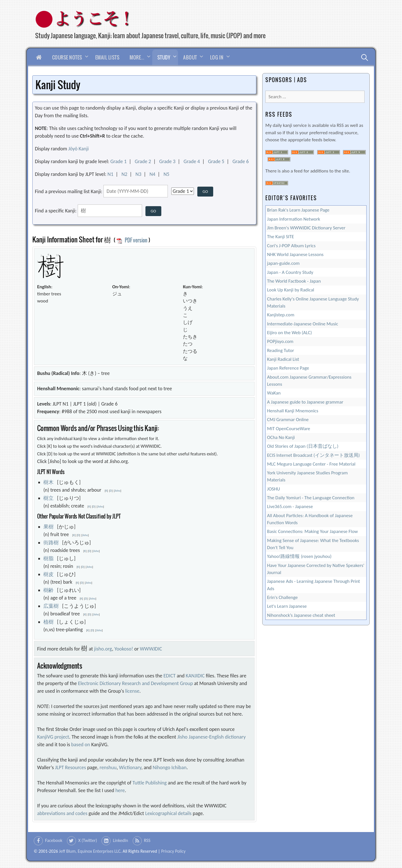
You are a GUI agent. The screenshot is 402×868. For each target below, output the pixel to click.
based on (81, 745)
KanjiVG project (53, 737)
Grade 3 (167, 161)
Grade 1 (119, 161)
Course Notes (67, 57)
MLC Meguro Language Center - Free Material (311, 464)
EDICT (170, 676)
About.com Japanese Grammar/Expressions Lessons (309, 381)
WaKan (274, 393)
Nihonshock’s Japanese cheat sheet (301, 615)
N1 (110, 174)
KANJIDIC (195, 676)
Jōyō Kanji (79, 149)
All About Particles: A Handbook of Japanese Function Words (310, 519)
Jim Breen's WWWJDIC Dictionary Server (306, 228)
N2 (124, 174)
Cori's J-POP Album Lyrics (291, 246)
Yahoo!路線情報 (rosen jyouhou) (299, 556)
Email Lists (107, 57)
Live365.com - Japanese (290, 506)
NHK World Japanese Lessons (295, 254)
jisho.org (103, 649)
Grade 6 (241, 161)
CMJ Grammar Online (288, 420)
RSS (147, 840)
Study (164, 57)
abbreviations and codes (62, 813)
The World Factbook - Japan (294, 281)
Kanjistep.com (281, 315)
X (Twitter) (88, 840)
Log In (217, 57)
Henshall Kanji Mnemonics (293, 411)
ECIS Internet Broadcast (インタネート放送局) (313, 455)
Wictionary (130, 767)
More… (137, 57)
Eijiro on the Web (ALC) (289, 333)
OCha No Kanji (281, 437)
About (190, 57)
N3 (138, 174)
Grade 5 (216, 161)
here (120, 790)
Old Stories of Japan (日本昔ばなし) (303, 446)
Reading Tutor (281, 350)
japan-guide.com (283, 263)
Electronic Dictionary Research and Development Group (135, 683)
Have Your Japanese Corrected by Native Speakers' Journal (316, 569)
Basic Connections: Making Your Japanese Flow (312, 531)
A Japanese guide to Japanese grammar (305, 402)
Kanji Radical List (283, 359)
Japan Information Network (294, 219)
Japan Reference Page (288, 368)
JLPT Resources (70, 767)
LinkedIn (120, 840)
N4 (152, 174)
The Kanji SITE (281, 237)
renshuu (108, 767)
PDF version (132, 240)
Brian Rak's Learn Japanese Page (298, 210)
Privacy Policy (173, 851)
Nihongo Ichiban (170, 767)
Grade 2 (143, 161)
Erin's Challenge (282, 597)
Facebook (54, 840)
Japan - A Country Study (290, 272)
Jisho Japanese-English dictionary (211, 737)
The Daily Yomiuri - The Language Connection (311, 498)
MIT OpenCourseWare (289, 429)
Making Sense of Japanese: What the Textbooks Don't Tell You (313, 544)
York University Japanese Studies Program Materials (307, 476)
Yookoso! (124, 649)
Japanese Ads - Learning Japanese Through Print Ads (314, 585)
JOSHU (274, 489)
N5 (167, 174)
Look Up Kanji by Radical (291, 290)
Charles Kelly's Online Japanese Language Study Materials (313, 302)
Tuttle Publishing (150, 783)
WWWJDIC (151, 649)
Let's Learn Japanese (287, 606)
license (132, 691)
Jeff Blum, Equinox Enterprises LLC (90, 851)
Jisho (117, 491)
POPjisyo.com (280, 341)
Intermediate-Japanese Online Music (303, 324)
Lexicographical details (168, 813)
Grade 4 (192, 161)
